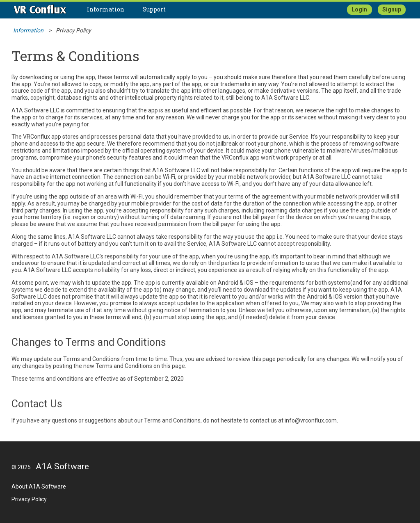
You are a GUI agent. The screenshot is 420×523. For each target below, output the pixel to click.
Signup (392, 9)
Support (154, 9)
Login (359, 9)
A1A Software (62, 466)
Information (106, 9)
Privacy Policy (29, 499)
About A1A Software (39, 486)
